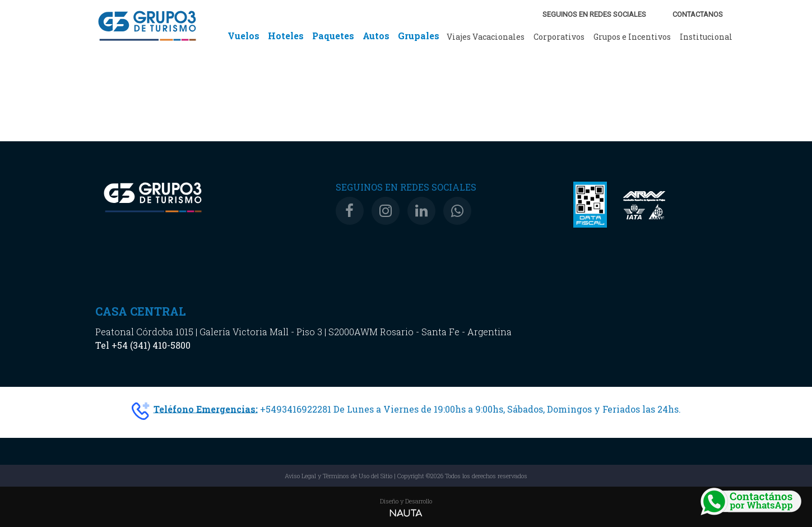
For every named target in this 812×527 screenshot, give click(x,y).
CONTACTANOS (698, 14)
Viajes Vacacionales (486, 37)
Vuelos (243, 36)
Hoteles (286, 36)
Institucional (706, 37)
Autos (376, 36)
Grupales (419, 36)
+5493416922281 (296, 408)
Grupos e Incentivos (632, 37)
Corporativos (559, 37)
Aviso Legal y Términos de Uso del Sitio (338, 476)
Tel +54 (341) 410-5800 (143, 345)
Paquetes (333, 36)
